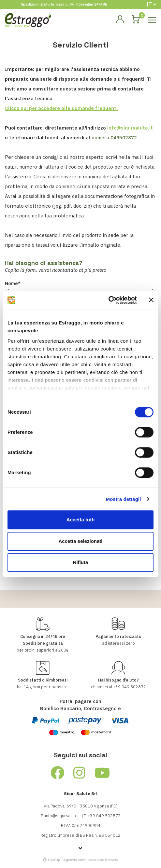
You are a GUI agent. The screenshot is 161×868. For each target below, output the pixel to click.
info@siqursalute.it (130, 128)
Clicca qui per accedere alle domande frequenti (61, 108)
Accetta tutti (81, 520)
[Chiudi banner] (151, 300)
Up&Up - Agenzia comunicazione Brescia (83, 860)
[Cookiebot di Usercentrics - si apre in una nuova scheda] (108, 300)
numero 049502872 (114, 138)
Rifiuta (81, 562)
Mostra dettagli (123, 499)
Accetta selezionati (80, 541)
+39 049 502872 (130, 687)
